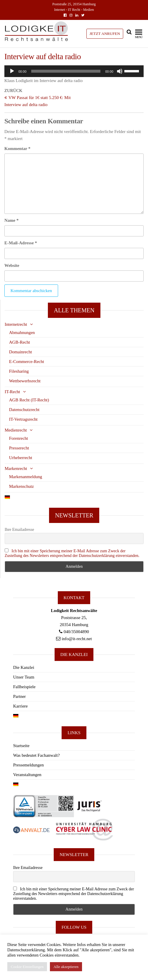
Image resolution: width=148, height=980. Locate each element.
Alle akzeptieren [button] (66, 967)
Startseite (21, 746)
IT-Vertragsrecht (23, 419)
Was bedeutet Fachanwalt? (36, 755)
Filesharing (19, 371)
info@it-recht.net (77, 639)
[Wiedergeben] (12, 71)
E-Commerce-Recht (27, 362)
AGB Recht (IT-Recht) (29, 400)
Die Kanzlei (24, 667)
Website (12, 265)
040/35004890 (76, 632)
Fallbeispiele (24, 687)
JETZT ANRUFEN (105, 34)
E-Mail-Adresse (21, 243)
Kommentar (17, 149)
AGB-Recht (20, 342)
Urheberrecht (21, 458)
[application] (74, 71)
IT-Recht (12, 392)
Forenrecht (19, 438)
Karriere (20, 706)
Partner (19, 696)
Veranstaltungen (27, 775)
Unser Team (24, 677)
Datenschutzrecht (24, 410)
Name (12, 220)
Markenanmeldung (26, 477)
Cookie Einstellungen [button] (27, 967)
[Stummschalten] (120, 71)
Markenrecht (16, 468)
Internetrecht (16, 324)
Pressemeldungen (28, 765)
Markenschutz (21, 486)
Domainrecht (20, 352)
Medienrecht (16, 430)
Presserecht (19, 448)
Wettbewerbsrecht (25, 381)
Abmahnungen (22, 333)
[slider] (66, 71)
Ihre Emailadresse (19, 530)
